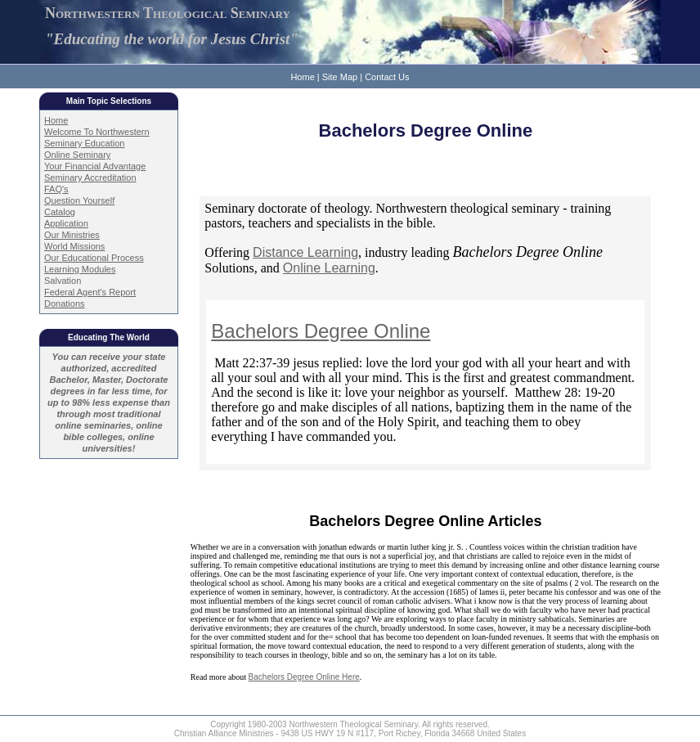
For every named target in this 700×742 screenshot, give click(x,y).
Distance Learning (305, 252)
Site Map (340, 77)
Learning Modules (80, 269)
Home (302, 77)
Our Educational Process (94, 258)
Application (66, 223)
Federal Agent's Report (90, 292)
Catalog (60, 212)
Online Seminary (77, 155)
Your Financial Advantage (95, 166)
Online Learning (329, 268)
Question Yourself (79, 200)
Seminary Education (84, 143)
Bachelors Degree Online (321, 331)
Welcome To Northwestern (97, 132)
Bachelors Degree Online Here (304, 677)
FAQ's (56, 189)
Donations (65, 304)
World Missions (74, 246)
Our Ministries (72, 235)
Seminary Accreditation (90, 178)
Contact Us (387, 77)
